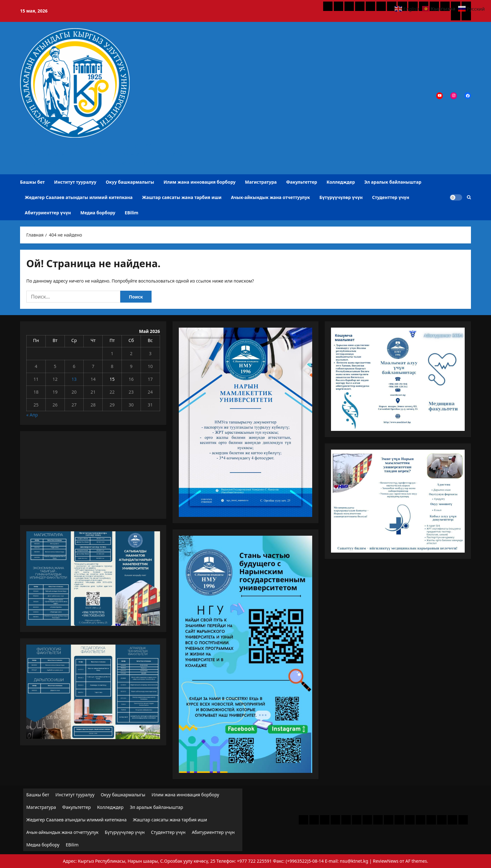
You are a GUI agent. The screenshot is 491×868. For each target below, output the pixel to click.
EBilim (131, 213)
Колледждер (341, 182)
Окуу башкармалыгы (130, 182)
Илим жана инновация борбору (199, 182)
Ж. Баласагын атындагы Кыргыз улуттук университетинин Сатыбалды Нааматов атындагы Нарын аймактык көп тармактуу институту (102, 154)
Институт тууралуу (75, 182)
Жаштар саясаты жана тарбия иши (182, 197)
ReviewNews (386, 861)
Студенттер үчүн (391, 197)
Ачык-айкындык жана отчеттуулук (270, 197)
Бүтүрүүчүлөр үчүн (341, 197)
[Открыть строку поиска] (469, 197)
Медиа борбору (98, 213)
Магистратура (261, 182)
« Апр (32, 415)
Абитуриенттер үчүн (48, 213)
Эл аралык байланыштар (393, 182)
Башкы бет (32, 182)
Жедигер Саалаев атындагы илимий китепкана (79, 197)
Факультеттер (302, 182)
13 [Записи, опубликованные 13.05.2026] (74, 379)
